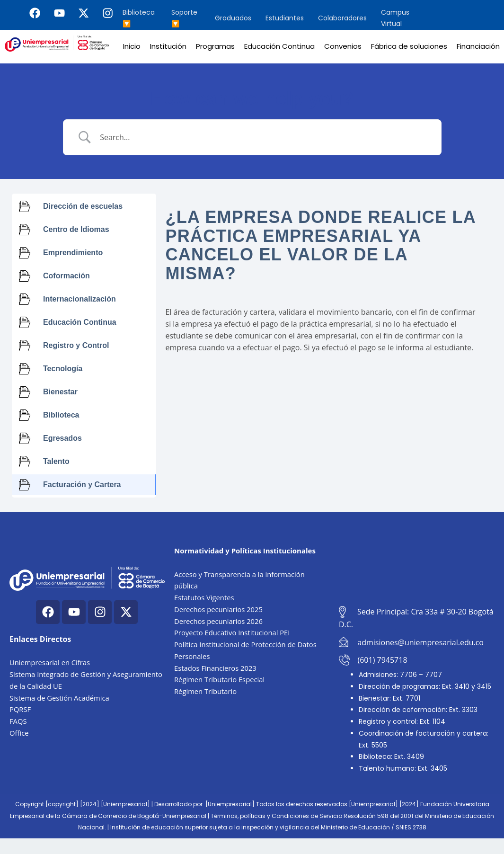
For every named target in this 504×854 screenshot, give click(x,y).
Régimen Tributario (206, 691)
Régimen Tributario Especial (220, 679)
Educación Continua (279, 46)
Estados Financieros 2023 (216, 668)
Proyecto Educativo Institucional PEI (233, 632)
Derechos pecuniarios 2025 (219, 609)
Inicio (132, 46)
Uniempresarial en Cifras (50, 662)
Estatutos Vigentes (205, 597)
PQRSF (20, 709)
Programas (215, 46)
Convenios (343, 46)
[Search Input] (264, 137)
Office (19, 733)
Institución (168, 46)
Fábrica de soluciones (409, 46)
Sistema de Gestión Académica (60, 698)
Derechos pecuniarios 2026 (219, 621)
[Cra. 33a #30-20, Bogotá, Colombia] (416, 559)
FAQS (18, 721)
